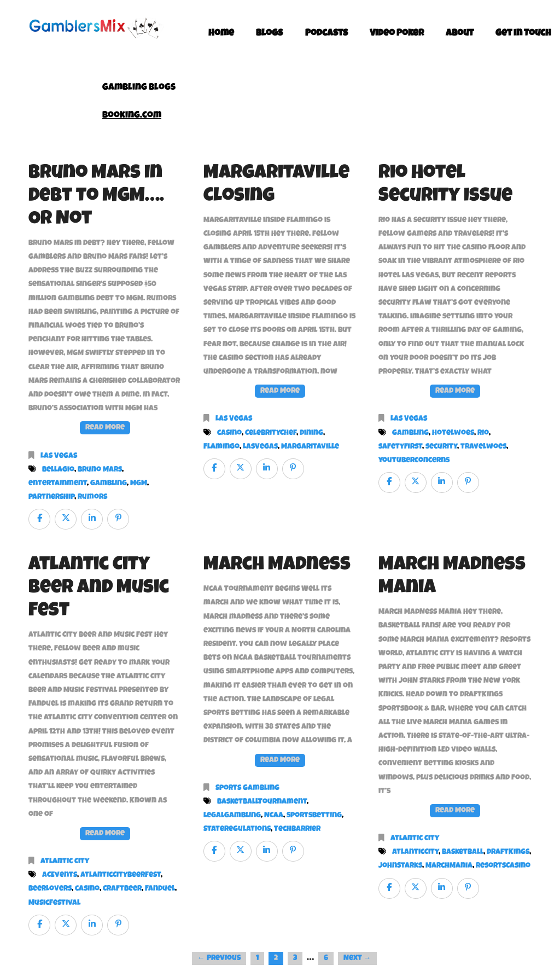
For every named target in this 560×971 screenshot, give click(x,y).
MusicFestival (54, 903)
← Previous (219, 958)
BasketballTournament (262, 802)
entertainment (58, 484)
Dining (311, 433)
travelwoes (483, 447)
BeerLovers (50, 889)
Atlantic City (65, 862)
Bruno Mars (100, 470)
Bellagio (58, 470)
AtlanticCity (415, 852)
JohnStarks (400, 866)
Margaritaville (310, 447)
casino (229, 433)
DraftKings (508, 852)
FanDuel (160, 889)
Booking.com (132, 116)
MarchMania (449, 866)
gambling (109, 484)
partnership (51, 497)
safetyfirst (400, 447)
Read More (105, 428)
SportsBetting (314, 816)
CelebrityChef (271, 433)
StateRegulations (237, 829)
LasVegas (260, 447)
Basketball (463, 852)
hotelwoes (453, 433)
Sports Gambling (247, 788)
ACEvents (60, 875)
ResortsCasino (503, 866)
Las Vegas (59, 456)
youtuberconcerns (414, 461)
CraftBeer (122, 889)
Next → (357, 958)
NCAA (274, 816)
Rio (483, 433)
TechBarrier (297, 829)
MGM (139, 484)
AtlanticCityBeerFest (121, 875)
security (441, 447)
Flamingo (221, 447)
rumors (92, 497)
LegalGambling (232, 816)
